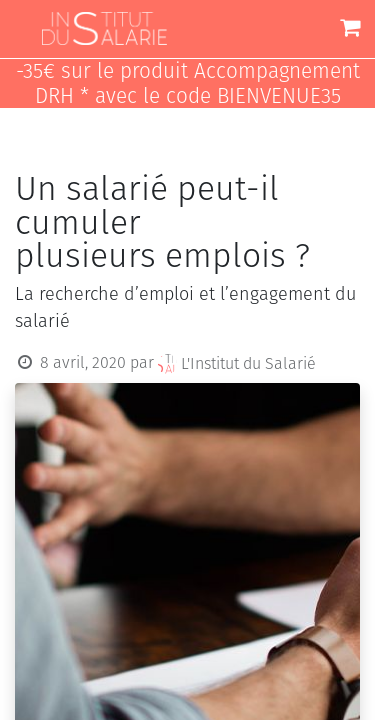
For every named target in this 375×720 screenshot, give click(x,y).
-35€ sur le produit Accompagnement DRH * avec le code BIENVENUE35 (188, 84)
